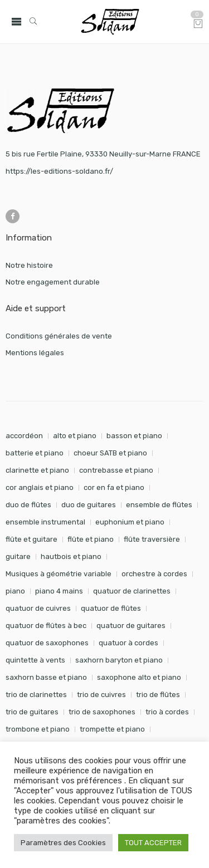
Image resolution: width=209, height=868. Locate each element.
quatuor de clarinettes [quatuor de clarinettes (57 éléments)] (132, 591)
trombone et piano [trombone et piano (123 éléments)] (38, 729)
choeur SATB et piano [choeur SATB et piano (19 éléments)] (110, 453)
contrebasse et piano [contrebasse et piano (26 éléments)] (116, 470)
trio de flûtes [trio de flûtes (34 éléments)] (158, 695)
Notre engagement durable (53, 282)
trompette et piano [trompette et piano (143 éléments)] (112, 729)
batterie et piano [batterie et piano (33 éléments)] (35, 453)
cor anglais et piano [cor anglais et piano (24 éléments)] (40, 487)
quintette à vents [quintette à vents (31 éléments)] (35, 660)
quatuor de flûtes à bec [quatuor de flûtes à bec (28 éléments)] (46, 626)
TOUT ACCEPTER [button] (153, 843)
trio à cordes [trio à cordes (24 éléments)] (167, 712)
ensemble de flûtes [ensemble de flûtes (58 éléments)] (159, 505)
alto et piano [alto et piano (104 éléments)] (75, 436)
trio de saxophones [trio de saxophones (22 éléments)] (102, 712)
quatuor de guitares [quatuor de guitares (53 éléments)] (131, 626)
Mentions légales (35, 353)
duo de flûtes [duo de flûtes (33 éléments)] (28, 505)
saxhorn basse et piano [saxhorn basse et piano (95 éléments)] (46, 677)
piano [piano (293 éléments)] (15, 591)
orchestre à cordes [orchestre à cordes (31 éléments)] (154, 574)
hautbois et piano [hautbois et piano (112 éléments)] (71, 556)
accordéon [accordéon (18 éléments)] (24, 436)
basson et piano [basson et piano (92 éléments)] (134, 436)
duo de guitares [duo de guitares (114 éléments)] (89, 505)
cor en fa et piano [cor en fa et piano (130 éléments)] (114, 487)
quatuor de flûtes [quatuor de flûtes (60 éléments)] (111, 608)
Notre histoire (29, 265)
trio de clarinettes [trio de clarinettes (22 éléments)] (36, 695)
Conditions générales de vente (59, 336)
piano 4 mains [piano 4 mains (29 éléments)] (59, 591)
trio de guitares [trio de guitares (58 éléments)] (32, 712)
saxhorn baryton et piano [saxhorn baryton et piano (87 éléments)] (119, 660)
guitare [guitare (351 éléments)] (18, 556)
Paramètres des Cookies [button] (63, 843)
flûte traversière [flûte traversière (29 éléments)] (152, 539)
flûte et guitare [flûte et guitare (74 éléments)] (31, 539)
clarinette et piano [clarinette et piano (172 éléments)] (37, 470)
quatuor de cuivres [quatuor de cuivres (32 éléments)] (38, 608)
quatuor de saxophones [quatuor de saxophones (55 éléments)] (47, 643)
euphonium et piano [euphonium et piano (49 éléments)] (130, 522)
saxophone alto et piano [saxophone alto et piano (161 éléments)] (139, 677)
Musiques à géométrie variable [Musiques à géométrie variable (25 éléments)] (59, 574)
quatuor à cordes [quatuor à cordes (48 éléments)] (128, 643)
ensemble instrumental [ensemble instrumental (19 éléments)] (45, 522)
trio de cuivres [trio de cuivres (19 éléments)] (101, 695)
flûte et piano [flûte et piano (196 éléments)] (91, 539)
